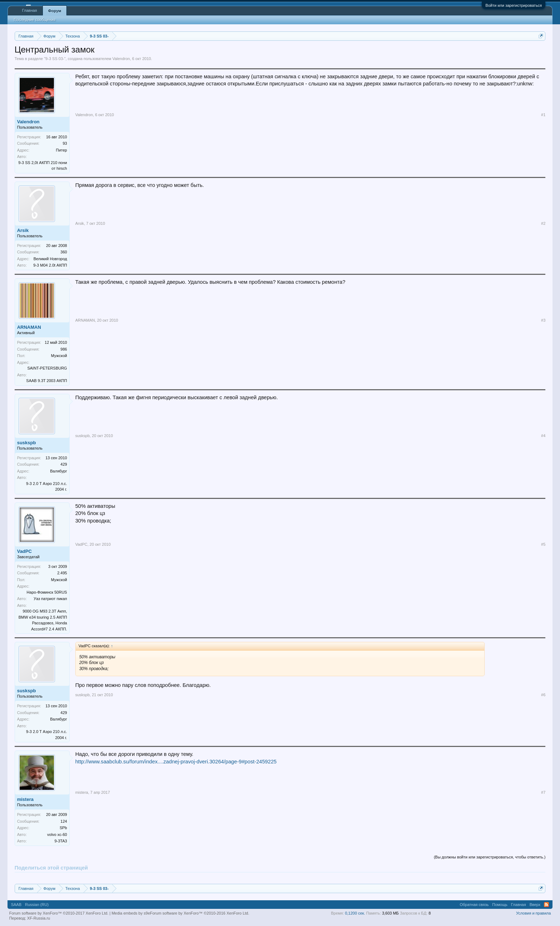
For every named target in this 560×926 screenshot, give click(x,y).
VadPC (24, 551)
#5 (543, 544)
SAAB (16, 905)
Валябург (58, 471)
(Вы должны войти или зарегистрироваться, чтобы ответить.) (490, 857)
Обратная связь (474, 905)
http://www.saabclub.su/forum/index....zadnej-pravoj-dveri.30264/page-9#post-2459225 (176, 762)
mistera (25, 799)
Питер (61, 150)
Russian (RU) (37, 905)
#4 (543, 436)
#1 (543, 115)
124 (64, 821)
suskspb (27, 443)
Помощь (500, 905)
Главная (30, 10)
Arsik (23, 230)
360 (64, 252)
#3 (543, 320)
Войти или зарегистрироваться (514, 5)
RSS (546, 905)
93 (65, 143)
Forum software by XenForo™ (200, 913)
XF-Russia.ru (39, 918)
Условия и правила (533, 913)
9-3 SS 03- (55, 59)
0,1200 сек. (355, 913)
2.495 (62, 573)
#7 (543, 792)
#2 (543, 223)
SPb (63, 828)
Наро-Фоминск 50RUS (47, 592)
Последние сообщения (35, 20)
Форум (55, 11)
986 (64, 349)
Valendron (121, 59)
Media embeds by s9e (131, 913)
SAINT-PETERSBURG (47, 368)
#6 (543, 695)
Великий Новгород (50, 259)
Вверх (535, 905)
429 (64, 464)
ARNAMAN (29, 327)
